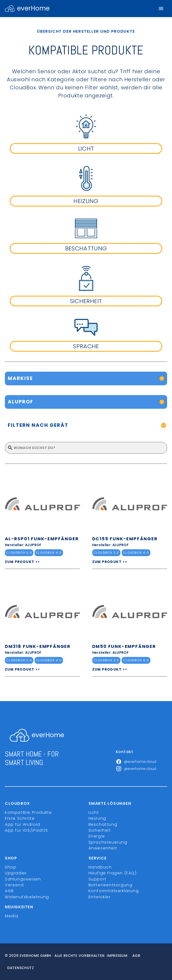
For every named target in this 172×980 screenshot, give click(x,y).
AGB (9, 891)
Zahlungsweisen (23, 879)
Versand (14, 885)
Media (12, 916)
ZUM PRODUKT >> (23, 562)
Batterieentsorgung (111, 885)
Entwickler (100, 897)
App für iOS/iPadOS (27, 830)
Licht (94, 812)
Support (98, 879)
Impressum (117, 956)
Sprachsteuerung (108, 842)
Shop (11, 867)
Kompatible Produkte (28, 812)
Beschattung (103, 824)
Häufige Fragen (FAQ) (113, 873)
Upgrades (16, 873)
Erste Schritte (20, 818)
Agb (136, 956)
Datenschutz (21, 968)
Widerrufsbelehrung (27, 897)
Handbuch (100, 867)
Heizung (97, 818)
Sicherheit (100, 830)
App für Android (23, 824)
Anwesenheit (103, 848)
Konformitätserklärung (114, 891)
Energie (97, 836)
